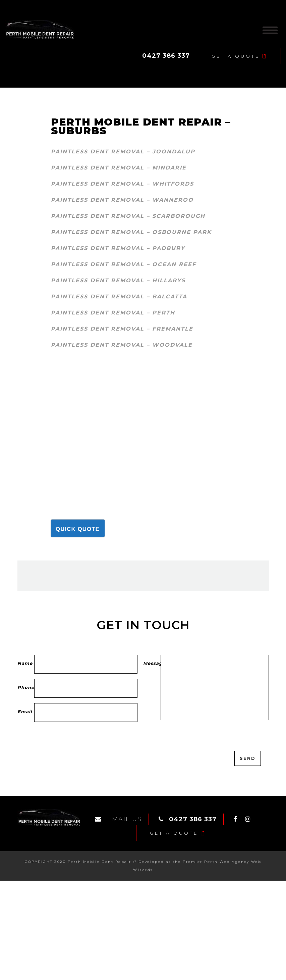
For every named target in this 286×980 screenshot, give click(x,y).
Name (26, 663)
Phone (26, 687)
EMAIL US (118, 819)
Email (26, 712)
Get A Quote (240, 56)
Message (152, 663)
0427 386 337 (166, 56)
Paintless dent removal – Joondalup (123, 152)
